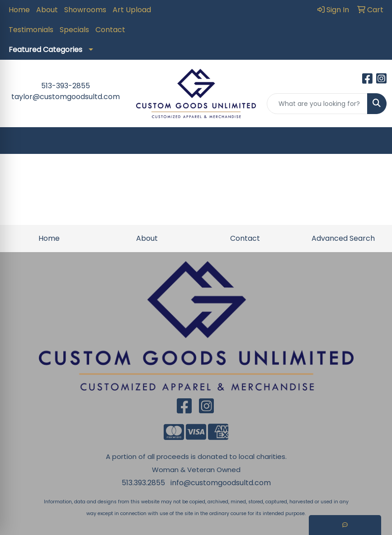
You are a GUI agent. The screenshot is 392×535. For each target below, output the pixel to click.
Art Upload (132, 10)
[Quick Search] (317, 104)
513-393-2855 (66, 86)
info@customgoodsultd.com (221, 483)
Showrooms (85, 10)
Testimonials (31, 30)
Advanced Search (343, 238)
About (47, 10)
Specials (74, 30)
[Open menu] (374, 140)
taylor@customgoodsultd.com (66, 97)
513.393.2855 (143, 483)
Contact (110, 30)
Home (19, 10)
